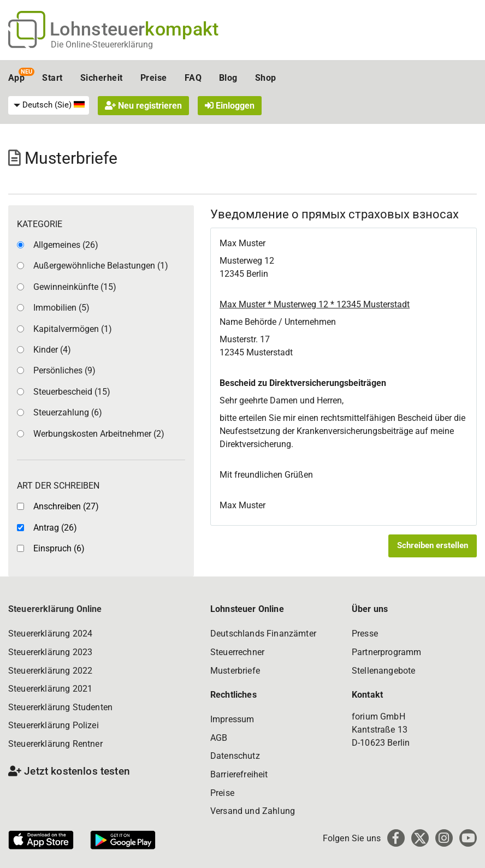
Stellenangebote (383, 671)
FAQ (193, 78)
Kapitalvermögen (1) (73, 329)
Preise (154, 78)
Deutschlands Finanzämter (263, 634)
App (16, 78)
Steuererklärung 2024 (50, 634)
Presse (365, 634)
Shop (266, 78)
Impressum (232, 719)
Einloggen (230, 106)
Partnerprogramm (386, 652)
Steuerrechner (237, 652)
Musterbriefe (235, 671)
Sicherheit (102, 78)
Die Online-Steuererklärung (102, 44)
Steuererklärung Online (55, 609)
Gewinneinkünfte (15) (75, 287)
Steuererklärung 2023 (50, 652)
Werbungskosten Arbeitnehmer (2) (99, 434)
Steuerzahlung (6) (68, 412)
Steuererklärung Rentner (55, 744)
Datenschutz (235, 756)
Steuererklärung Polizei (54, 725)
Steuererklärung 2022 (50, 671)
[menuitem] (49, 105)
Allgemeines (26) (66, 245)
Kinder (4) (52, 350)
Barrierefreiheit (239, 774)
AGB (219, 738)
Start (52, 78)
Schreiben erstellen (433, 545)
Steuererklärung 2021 (50, 689)
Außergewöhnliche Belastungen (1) (101, 266)
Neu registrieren (143, 106)
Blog (228, 78)
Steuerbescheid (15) (72, 392)
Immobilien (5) (61, 308)
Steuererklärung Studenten (60, 707)
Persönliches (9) (64, 370)
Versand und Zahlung (253, 811)
